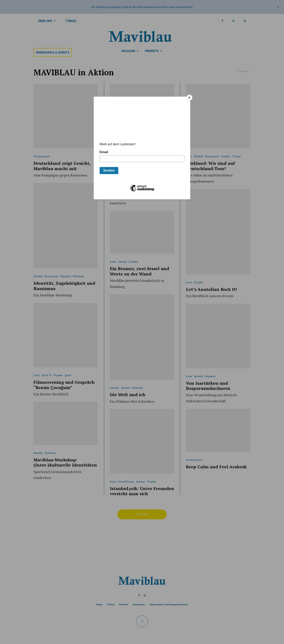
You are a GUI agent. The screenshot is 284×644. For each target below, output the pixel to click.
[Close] (189, 98)
